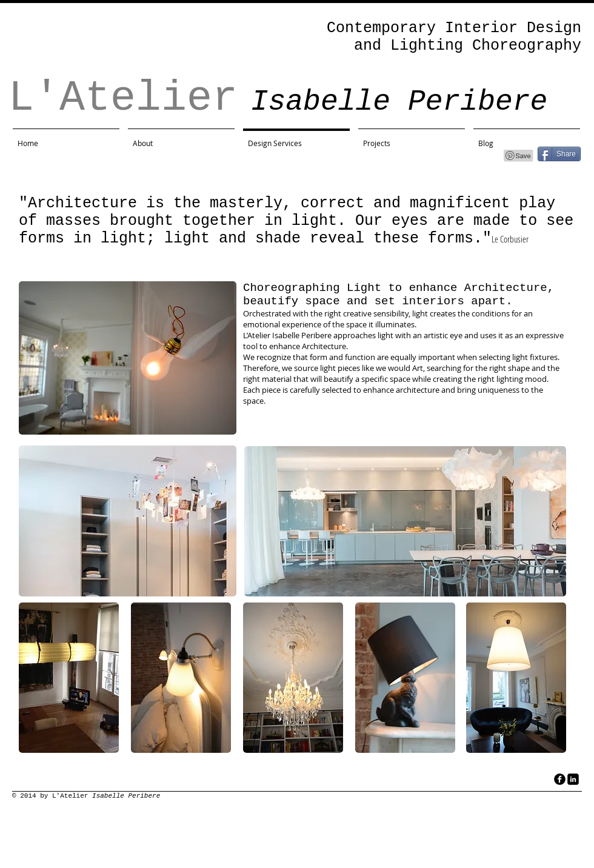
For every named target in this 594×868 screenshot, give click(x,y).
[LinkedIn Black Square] (573, 779)
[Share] (559, 154)
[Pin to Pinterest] (519, 156)
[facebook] (560, 779)
